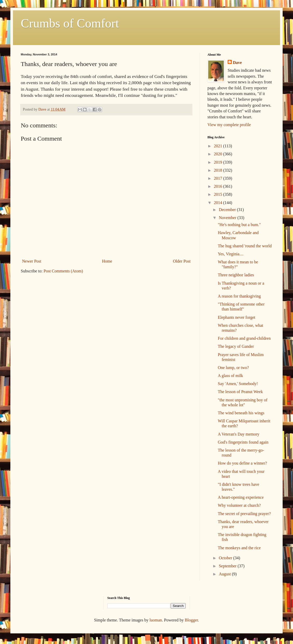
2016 (219, 186)
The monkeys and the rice (239, 548)
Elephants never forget (237, 317)
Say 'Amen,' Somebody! (238, 384)
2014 (219, 203)
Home (107, 261)
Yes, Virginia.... (231, 254)
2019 (219, 162)
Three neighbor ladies (236, 275)
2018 (219, 170)
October (226, 558)
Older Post (182, 261)
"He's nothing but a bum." (239, 225)
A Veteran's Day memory (239, 434)
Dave (237, 63)
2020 (219, 154)
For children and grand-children (244, 338)
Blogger (191, 620)
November (228, 218)
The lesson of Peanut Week (240, 392)
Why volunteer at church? (239, 505)
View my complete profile (229, 125)
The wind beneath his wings (241, 413)
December (228, 210)
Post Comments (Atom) (63, 271)
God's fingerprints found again (243, 442)
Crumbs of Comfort (70, 23)
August (225, 574)
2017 (219, 178)
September (228, 566)
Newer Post (32, 261)
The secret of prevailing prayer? (244, 514)
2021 (219, 146)
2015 (219, 194)
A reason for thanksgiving (239, 296)
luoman (156, 620)
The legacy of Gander (236, 346)
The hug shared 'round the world (245, 246)
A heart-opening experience (241, 497)
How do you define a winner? (242, 463)
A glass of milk (230, 376)
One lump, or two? (233, 368)
